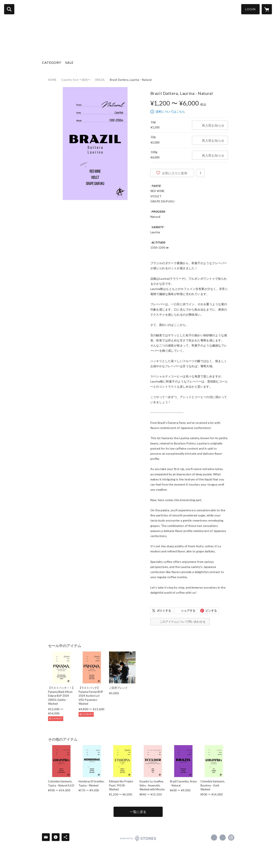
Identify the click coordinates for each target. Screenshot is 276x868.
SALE (69, 62)
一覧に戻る (138, 812)
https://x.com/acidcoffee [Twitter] (223, 838)
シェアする (188, 611)
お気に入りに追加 (175, 173)
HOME (52, 80)
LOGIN (250, 9)
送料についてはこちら (170, 112)
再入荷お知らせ (213, 125)
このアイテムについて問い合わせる (182, 622)
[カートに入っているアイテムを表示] (267, 9)
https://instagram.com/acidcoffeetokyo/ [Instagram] (231, 838)
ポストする (164, 611)
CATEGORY (52, 62)
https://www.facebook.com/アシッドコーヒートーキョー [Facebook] (214, 838)
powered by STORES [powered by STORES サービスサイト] (138, 838)
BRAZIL (100, 80)
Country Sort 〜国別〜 (76, 80)
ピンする (211, 611)
